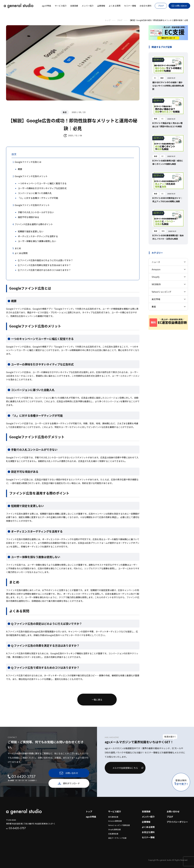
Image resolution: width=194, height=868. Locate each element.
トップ (89, 811)
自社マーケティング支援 (117, 838)
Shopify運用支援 (114, 829)
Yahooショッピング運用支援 (119, 825)
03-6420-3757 (16, 828)
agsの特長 (91, 817)
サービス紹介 (115, 811)
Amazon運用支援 (115, 821)
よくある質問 (148, 827)
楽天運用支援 (113, 817)
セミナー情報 (148, 837)
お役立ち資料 (148, 832)
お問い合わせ (173, 811)
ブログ (161, 6)
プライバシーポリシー (177, 822)
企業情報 (146, 822)
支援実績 (146, 811)
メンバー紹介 (148, 817)
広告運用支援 (113, 834)
